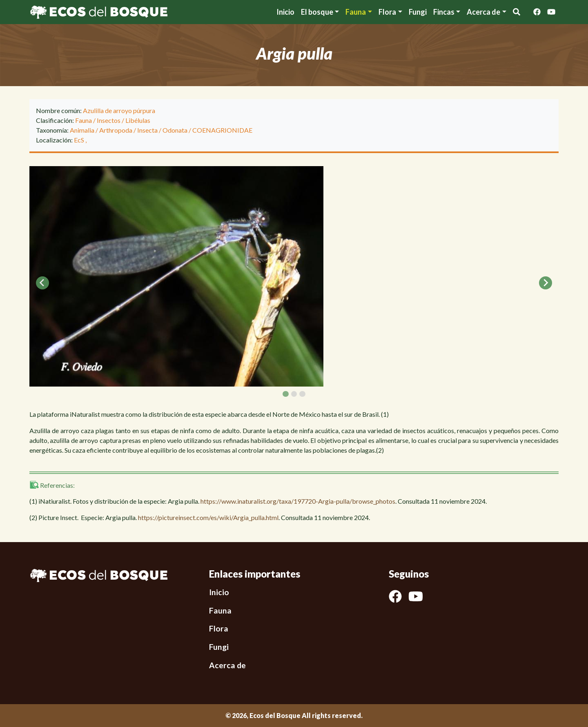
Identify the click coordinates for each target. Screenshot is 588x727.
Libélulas (138, 120)
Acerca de (227, 665)
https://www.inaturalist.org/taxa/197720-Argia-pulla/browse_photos (298, 501)
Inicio (285, 12)
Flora (387, 12)
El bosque (317, 12)
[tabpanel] (294, 276)
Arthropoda (116, 130)
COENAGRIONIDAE (222, 130)
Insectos (109, 120)
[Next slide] (546, 283)
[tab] (285, 394)
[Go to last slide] (42, 283)
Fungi (418, 12)
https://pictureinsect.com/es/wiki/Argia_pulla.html (208, 517)
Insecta (147, 130)
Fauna (356, 12)
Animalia (82, 130)
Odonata (175, 130)
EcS (80, 140)
